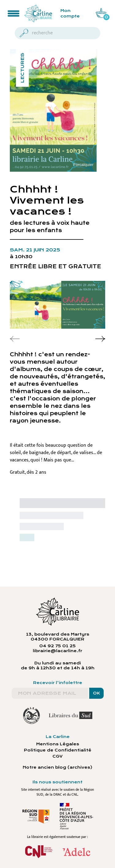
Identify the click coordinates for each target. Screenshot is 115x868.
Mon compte (70, 13)
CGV (57, 756)
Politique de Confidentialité (58, 750)
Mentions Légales (58, 744)
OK (96, 693)
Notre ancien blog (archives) (57, 767)
